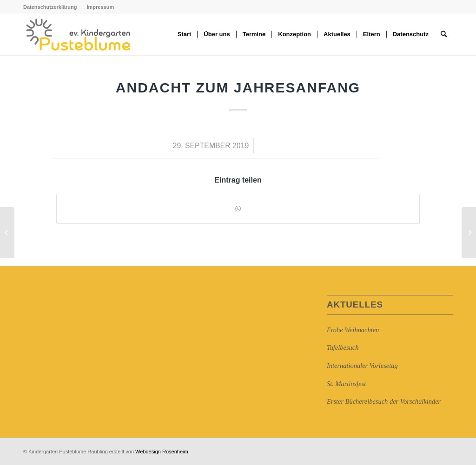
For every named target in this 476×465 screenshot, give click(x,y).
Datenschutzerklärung (50, 7)
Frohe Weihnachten (353, 330)
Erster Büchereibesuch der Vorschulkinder (384, 401)
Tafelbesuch (343, 347)
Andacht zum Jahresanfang (238, 88)
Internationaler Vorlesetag (362, 366)
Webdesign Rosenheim (162, 452)
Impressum (101, 7)
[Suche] (444, 34)
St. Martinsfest (346, 384)
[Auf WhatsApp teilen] (238, 209)
